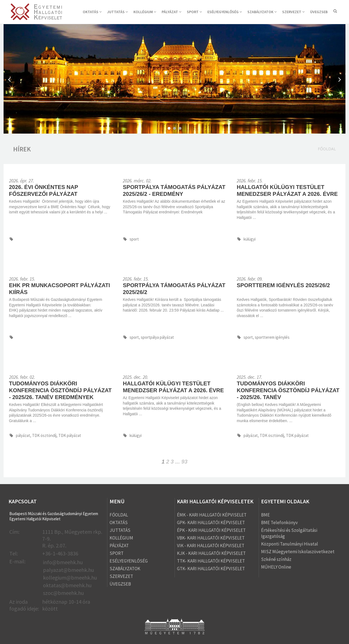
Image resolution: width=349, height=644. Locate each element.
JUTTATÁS (118, 12)
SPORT (194, 12)
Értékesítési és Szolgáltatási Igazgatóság (289, 533)
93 (184, 462)
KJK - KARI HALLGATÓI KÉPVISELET (211, 553)
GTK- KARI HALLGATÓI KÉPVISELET (211, 569)
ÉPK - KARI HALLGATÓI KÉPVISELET (211, 530)
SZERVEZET (293, 12)
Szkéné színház (276, 559)
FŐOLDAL (119, 515)
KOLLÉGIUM (145, 12)
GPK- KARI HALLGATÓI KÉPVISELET (211, 522)
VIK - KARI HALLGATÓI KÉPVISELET (211, 546)
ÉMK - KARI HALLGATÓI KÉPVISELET (212, 515)
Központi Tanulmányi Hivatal (290, 544)
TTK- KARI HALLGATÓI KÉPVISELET (211, 561)
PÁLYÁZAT (171, 12)
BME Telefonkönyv (279, 522)
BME (265, 515)
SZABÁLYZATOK (262, 12)
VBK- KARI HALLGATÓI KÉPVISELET (211, 538)
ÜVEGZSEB (319, 12)
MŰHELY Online (276, 567)
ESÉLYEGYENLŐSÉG (225, 12)
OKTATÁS (92, 12)
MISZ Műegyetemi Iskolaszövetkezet (298, 552)
